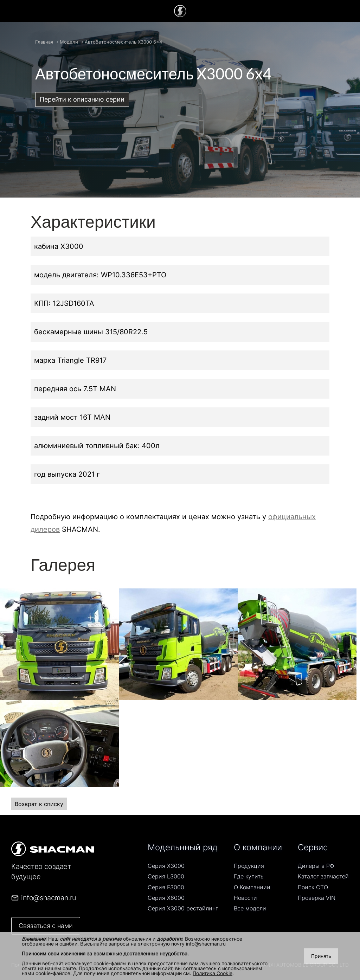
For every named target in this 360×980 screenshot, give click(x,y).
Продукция (249, 866)
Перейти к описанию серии (82, 99)
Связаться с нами (46, 926)
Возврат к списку (39, 804)
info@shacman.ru (206, 944)
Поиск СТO (313, 887)
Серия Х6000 (166, 898)
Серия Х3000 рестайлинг (183, 908)
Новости (245, 898)
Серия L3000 (166, 876)
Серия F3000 (166, 887)
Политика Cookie (213, 973)
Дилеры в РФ (316, 866)
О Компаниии (252, 887)
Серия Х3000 (166, 866)
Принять (321, 956)
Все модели (250, 908)
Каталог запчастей (323, 876)
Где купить (249, 876)
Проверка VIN (317, 898)
